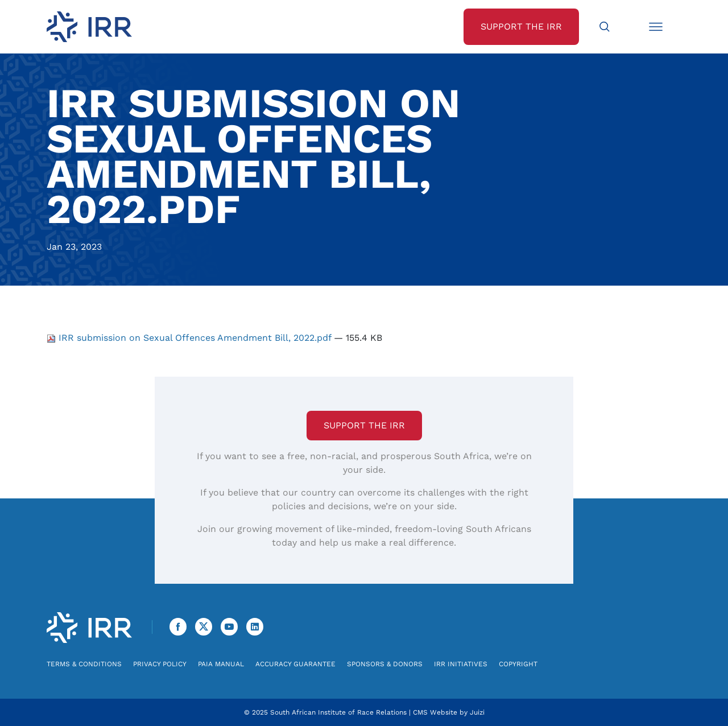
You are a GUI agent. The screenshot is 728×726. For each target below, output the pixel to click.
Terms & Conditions (84, 664)
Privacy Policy (160, 664)
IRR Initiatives (461, 664)
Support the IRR (364, 425)
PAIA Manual (221, 664)
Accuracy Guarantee (295, 664)
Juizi (477, 712)
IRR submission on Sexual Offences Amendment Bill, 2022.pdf (190, 338)
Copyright (518, 664)
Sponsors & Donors (385, 664)
